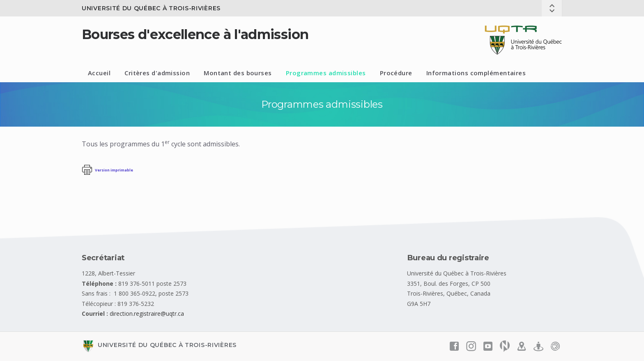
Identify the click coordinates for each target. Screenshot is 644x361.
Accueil (99, 73)
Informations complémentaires (476, 73)
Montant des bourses (238, 73)
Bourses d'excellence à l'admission (195, 34)
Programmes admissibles (326, 73)
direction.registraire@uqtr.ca (147, 314)
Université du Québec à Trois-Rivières (151, 8)
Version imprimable (114, 170)
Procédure (396, 73)
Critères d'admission (157, 73)
